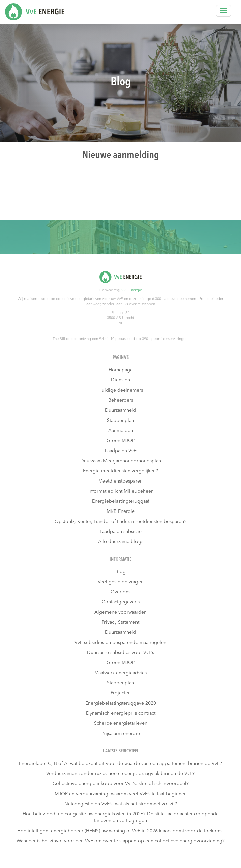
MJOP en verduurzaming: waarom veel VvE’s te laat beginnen (121, 794)
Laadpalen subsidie (121, 532)
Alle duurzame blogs (121, 542)
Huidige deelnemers (121, 390)
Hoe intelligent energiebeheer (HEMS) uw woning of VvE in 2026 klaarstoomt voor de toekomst (120, 831)
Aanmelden (121, 431)
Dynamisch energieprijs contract (121, 713)
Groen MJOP (121, 441)
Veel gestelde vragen (121, 582)
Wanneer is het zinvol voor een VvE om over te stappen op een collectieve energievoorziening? (121, 841)
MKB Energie (121, 511)
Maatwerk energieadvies (120, 673)
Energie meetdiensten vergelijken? (120, 471)
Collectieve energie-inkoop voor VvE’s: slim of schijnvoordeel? (121, 784)
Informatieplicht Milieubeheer (120, 491)
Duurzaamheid (120, 410)
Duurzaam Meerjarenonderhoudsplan (121, 461)
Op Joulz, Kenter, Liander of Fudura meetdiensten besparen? (120, 522)
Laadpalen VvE (121, 451)
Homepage (121, 370)
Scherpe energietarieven (121, 723)
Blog (120, 572)
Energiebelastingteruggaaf (121, 501)
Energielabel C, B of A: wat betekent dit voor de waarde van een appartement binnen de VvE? (120, 764)
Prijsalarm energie (121, 734)
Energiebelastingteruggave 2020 (121, 703)
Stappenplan (120, 421)
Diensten (120, 380)
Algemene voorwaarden (120, 612)
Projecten (121, 693)
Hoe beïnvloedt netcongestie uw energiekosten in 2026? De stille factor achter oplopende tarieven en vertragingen (121, 817)
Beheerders (121, 400)
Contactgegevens (121, 602)
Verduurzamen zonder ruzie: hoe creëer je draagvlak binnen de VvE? (120, 774)
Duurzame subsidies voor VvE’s (120, 653)
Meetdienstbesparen (120, 481)
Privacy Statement (120, 622)
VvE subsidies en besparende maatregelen (120, 643)
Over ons (120, 592)
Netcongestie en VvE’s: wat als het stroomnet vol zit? (121, 804)
